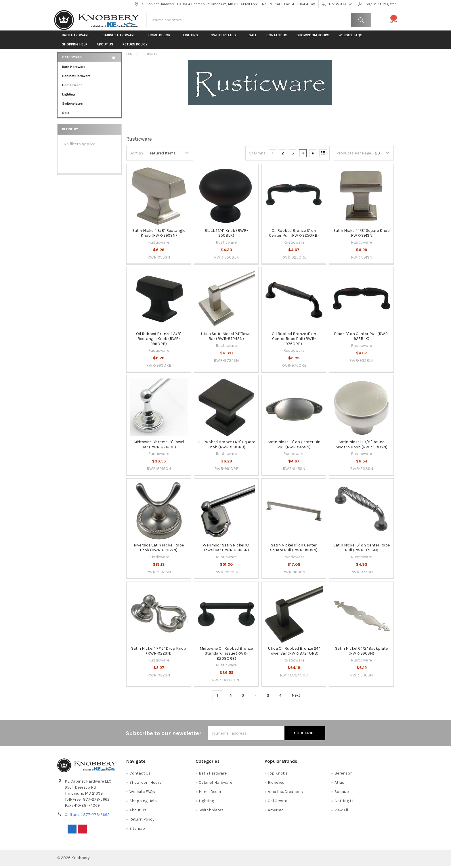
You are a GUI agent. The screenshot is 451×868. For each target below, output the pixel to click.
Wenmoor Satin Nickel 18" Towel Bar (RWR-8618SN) (226, 550)
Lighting (192, 37)
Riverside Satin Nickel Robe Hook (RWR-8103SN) (159, 550)
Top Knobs (278, 776)
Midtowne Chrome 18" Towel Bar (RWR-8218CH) (159, 447)
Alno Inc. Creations (285, 794)
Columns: (258, 155)
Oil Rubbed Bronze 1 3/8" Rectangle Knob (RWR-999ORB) (159, 341)
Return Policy (135, 47)
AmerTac (276, 812)
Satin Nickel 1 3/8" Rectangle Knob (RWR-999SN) (159, 235)
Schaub (342, 794)
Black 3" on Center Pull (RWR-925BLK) (362, 338)
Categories (72, 60)
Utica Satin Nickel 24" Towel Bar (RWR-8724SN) (226, 338)
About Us (105, 47)
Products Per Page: (354, 155)
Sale (253, 37)
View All (341, 812)
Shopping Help (75, 47)
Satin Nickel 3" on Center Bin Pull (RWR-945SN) (294, 447)
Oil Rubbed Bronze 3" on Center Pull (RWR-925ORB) (294, 235)
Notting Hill (345, 803)
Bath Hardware (78, 37)
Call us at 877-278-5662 (87, 817)
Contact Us (277, 37)
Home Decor (161, 37)
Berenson (344, 776)
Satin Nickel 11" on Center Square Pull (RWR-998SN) (294, 550)
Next (299, 698)
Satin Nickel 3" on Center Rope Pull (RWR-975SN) (362, 550)
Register (389, 4)
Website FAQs (350, 37)
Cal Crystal (278, 803)
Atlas (339, 785)
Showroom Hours (313, 37)
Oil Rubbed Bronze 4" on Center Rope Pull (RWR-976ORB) (294, 341)
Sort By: (137, 155)
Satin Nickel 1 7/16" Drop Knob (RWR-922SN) (159, 653)
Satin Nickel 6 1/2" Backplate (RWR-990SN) (361, 653)
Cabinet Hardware (121, 37)
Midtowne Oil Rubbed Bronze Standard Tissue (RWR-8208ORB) (226, 655)
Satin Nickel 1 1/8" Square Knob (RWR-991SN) (362, 235)
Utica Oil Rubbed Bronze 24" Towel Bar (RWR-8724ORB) (294, 653)
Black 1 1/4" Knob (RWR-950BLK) (226, 235)
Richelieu (276, 785)
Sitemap (137, 830)
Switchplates (225, 37)
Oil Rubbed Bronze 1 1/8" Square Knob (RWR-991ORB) (226, 447)
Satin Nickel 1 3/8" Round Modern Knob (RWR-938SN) (361, 447)
